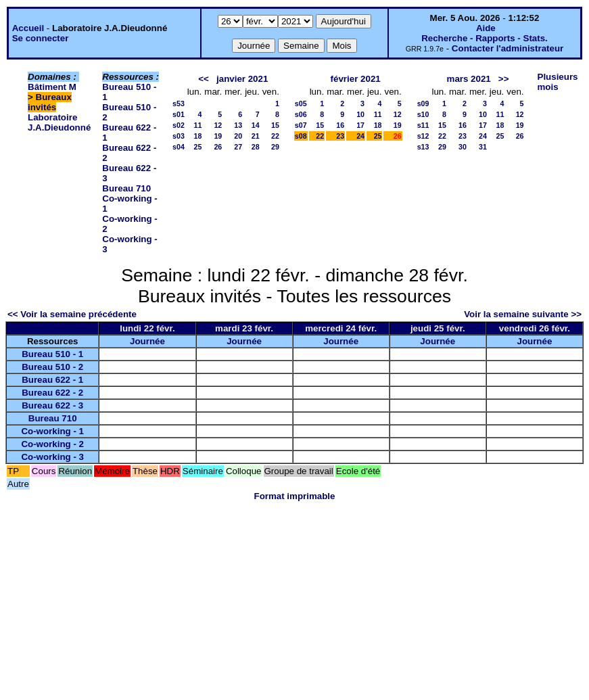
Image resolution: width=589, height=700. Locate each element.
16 (340, 125)
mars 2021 (469, 79)
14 (256, 125)
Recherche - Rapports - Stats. (485, 38)
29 (275, 147)
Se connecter (41, 38)
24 (360, 136)
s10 (423, 114)
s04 (179, 147)
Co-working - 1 (52, 431)
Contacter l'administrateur (508, 48)
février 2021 (356, 79)
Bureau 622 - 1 (52, 380)
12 (218, 125)
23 (340, 136)
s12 (423, 136)
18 (197, 136)
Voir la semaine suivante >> (523, 314)
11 (197, 125)
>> (504, 79)
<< (204, 79)
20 (238, 136)
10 (360, 114)
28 (256, 147)
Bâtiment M (52, 87)
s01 (179, 114)
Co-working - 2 (52, 444)
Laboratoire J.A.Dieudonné (59, 122)
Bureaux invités (50, 102)
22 (275, 136)
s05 (301, 103)
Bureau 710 (126, 188)
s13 (423, 147)
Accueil (28, 28)
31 (483, 147)
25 (197, 147)
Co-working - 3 (52, 457)
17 (360, 125)
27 (238, 147)
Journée (147, 341)
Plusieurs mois (558, 82)
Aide (486, 28)
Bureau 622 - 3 (52, 405)
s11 (423, 125)
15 (275, 125)
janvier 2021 (242, 79)
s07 (301, 125)
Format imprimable (295, 496)
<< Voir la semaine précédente (72, 314)
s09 (423, 103)
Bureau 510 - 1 (52, 354)
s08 (301, 136)
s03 (179, 136)
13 (238, 125)
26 (218, 147)
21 (256, 136)
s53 (179, 103)
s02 (179, 125)
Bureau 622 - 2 (52, 393)
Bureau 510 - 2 (52, 367)
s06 (301, 114)
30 (463, 147)
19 (218, 136)
